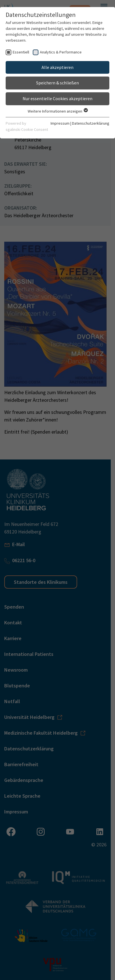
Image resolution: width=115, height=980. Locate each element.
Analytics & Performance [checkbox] (61, 52)
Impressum (60, 123)
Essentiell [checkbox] (21, 52)
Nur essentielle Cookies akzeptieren (57, 98)
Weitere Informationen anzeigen (57, 111)
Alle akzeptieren (57, 67)
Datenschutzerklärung (91, 123)
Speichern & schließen (57, 83)
